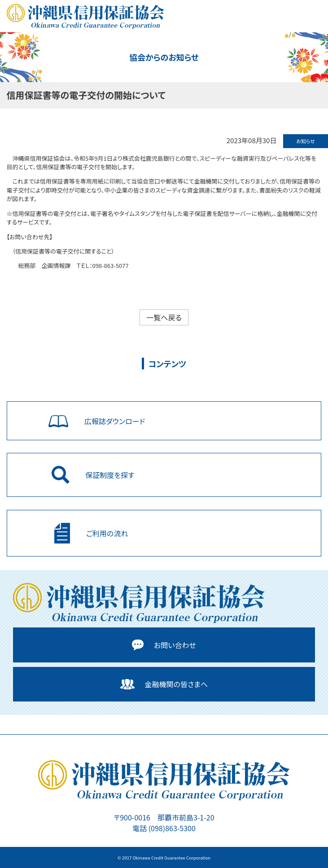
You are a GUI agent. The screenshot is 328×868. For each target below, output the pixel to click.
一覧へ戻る (164, 317)
